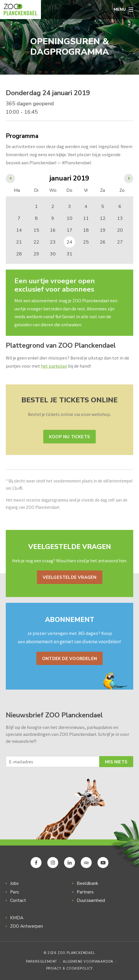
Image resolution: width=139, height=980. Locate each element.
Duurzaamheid (91, 900)
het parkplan (54, 366)
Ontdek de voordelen (69, 659)
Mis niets (116, 762)
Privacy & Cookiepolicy (70, 969)
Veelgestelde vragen (70, 577)
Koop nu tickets (69, 437)
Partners (85, 892)
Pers (15, 892)
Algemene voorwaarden (88, 962)
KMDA (17, 918)
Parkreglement (42, 962)
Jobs (14, 883)
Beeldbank (87, 883)
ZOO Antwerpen (27, 926)
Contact (18, 900)
